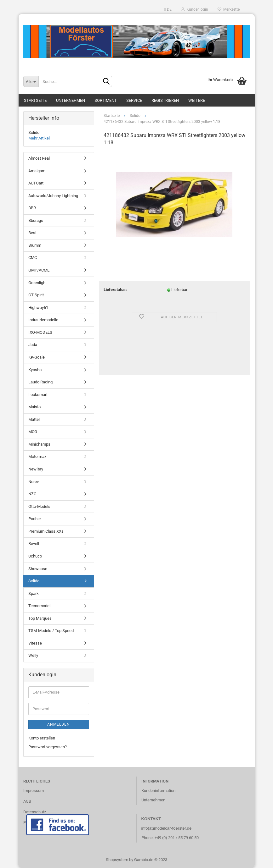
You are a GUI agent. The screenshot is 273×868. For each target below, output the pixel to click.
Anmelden (59, 724)
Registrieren (165, 100)
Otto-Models (39, 506)
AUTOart (36, 183)
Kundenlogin (195, 9)
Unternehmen (71, 100)
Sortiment (106, 100)
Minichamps (39, 444)
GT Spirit (36, 295)
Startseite (35, 100)
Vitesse (35, 643)
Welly (33, 655)
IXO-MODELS (40, 332)
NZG (32, 494)
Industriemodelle (43, 320)
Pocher (35, 519)
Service (134, 100)
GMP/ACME (39, 270)
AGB (27, 801)
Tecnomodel (39, 606)
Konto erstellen (42, 738)
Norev (34, 482)
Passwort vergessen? (48, 747)
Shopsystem (117, 860)
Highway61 (38, 308)
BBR (32, 208)
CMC (33, 258)
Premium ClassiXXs (46, 531)
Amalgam (37, 171)
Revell (34, 544)
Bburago (36, 220)
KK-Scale (37, 357)
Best (32, 233)
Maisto (34, 407)
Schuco (35, 556)
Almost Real (39, 158)
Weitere (197, 100)
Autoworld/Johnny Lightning (53, 196)
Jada (33, 345)
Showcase (38, 569)
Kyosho (35, 370)
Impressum (34, 791)
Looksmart (38, 395)
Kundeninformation (158, 791)
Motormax (37, 456)
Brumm (35, 245)
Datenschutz (35, 812)
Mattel (34, 419)
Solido (34, 581)
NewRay (36, 469)
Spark (34, 593)
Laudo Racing (40, 382)
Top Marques (40, 618)
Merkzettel (229, 9)
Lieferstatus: (115, 290)
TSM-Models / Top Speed (51, 631)
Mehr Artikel (39, 138)
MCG (33, 432)
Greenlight (37, 283)
